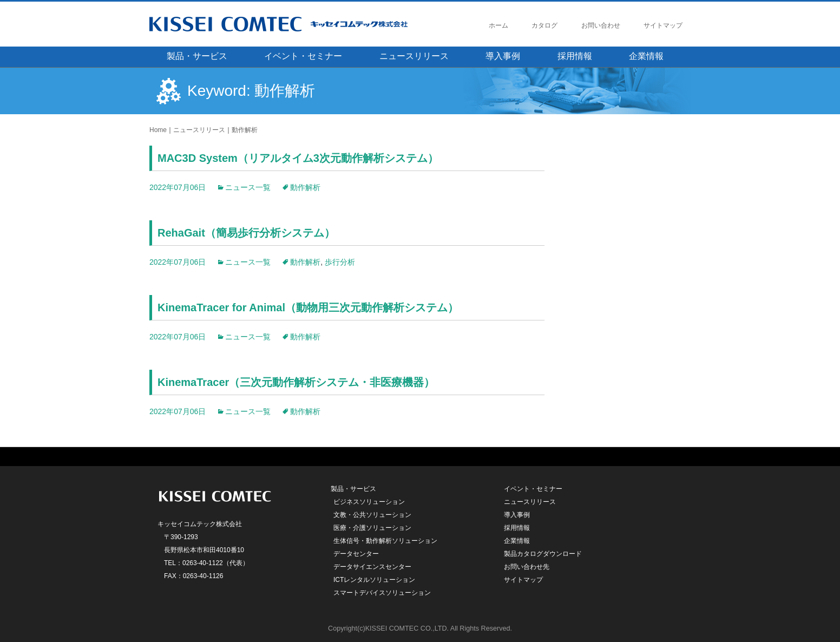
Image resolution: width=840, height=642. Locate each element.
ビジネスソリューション (369, 502)
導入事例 (503, 56)
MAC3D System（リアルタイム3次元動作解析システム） (298, 158)
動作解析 (245, 130)
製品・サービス (197, 56)
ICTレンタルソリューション (374, 580)
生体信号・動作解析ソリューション (385, 541)
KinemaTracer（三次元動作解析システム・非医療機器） (296, 382)
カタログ (544, 25)
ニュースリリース (414, 56)
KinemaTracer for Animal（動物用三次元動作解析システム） (308, 307)
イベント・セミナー (303, 56)
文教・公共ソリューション (372, 515)
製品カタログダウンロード (543, 554)
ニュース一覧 (248, 187)
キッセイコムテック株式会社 (298, 24)
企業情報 (646, 56)
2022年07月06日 (178, 187)
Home (158, 130)
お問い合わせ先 (527, 567)
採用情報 (575, 56)
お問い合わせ (601, 25)
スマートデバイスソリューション (382, 593)
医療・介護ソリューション (372, 528)
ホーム (498, 25)
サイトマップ (663, 25)
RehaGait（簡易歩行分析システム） (246, 233)
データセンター (356, 554)
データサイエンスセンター (372, 567)
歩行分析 (340, 262)
